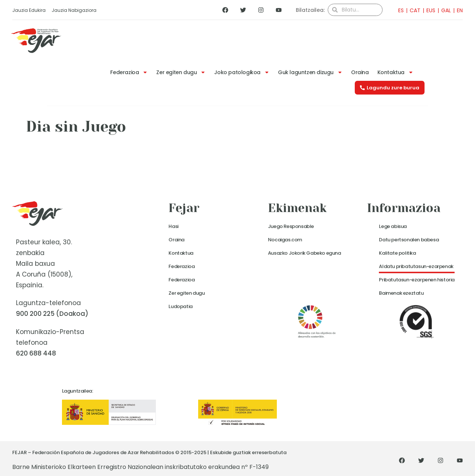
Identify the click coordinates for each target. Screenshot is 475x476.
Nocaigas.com (285, 240)
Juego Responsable (291, 226)
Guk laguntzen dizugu (310, 72)
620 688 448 (36, 353)
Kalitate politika (397, 253)
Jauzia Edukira (29, 10)
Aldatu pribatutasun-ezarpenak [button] (416, 266)
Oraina (360, 72)
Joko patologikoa (242, 72)
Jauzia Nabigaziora (74, 10)
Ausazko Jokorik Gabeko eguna (304, 253)
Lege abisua (393, 226)
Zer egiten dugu (181, 72)
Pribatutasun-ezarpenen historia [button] (417, 280)
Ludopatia (180, 306)
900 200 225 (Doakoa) (52, 314)
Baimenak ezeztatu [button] (401, 293)
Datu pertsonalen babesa (409, 240)
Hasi (173, 226)
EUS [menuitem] (431, 10)
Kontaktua (395, 72)
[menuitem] (399, 10)
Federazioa (129, 72)
